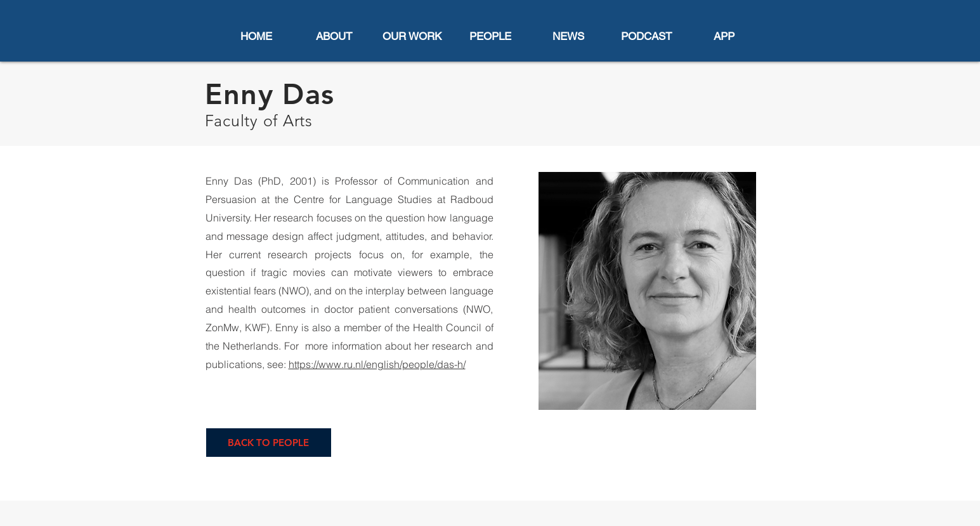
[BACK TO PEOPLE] (269, 443)
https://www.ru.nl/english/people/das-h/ (377, 364)
